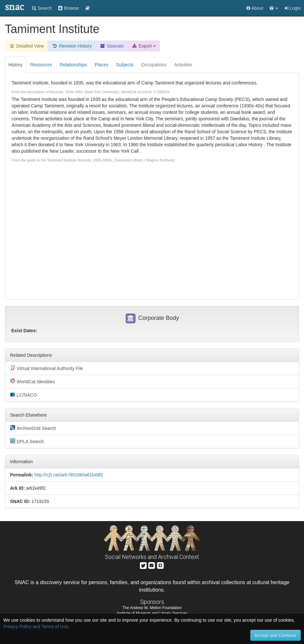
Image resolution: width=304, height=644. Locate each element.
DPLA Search (27, 441)
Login (293, 8)
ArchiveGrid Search (33, 428)
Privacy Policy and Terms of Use (36, 627)
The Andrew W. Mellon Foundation (152, 608)
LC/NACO (23, 395)
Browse (69, 8)
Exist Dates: (24, 331)
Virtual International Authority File (47, 368)
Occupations (154, 65)
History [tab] (16, 65)
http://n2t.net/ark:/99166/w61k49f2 (69, 475)
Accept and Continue (276, 635)
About (255, 8)
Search (42, 8)
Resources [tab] (41, 65)
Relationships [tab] (73, 65)
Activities (183, 65)
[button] (274, 8)
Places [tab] (102, 65)
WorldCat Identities (33, 381)
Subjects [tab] (125, 65)
